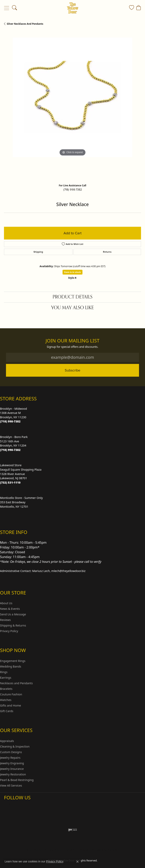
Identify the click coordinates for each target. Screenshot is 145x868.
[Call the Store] (10, 421)
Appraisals (7, 741)
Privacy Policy (9, 631)
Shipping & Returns (13, 625)
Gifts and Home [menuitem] (10, 705)
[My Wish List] (132, 8)
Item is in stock (72, 272)
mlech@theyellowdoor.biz (69, 571)
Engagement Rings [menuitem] (13, 661)
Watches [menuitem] (6, 700)
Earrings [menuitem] (6, 678)
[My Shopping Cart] (139, 8)
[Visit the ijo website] (73, 830)
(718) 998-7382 (73, 190)
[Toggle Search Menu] (14, 8)
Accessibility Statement (106, 850)
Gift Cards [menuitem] (7, 711)
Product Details (72, 297)
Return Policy (33, 850)
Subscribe (72, 370)
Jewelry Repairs (10, 758)
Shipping (38, 252)
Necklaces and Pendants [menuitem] (16, 683)
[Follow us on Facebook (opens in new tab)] (18, 805)
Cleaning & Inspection (15, 746)
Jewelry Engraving (12, 763)
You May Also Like (72, 308)
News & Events (10, 609)
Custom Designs (11, 752)
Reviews (5, 620)
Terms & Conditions (77, 850)
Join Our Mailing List (73, 341)
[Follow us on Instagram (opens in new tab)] (8, 805)
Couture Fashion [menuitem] (11, 694)
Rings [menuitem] (4, 672)
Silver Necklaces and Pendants (25, 24)
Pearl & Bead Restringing (17, 780)
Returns (107, 252)
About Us (6, 603)
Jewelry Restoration (13, 774)
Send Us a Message (13, 614)
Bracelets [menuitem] (6, 689)
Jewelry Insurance (12, 769)
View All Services (11, 785)
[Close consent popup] (77, 862)
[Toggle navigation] (6, 8)
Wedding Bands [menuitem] (11, 666)
